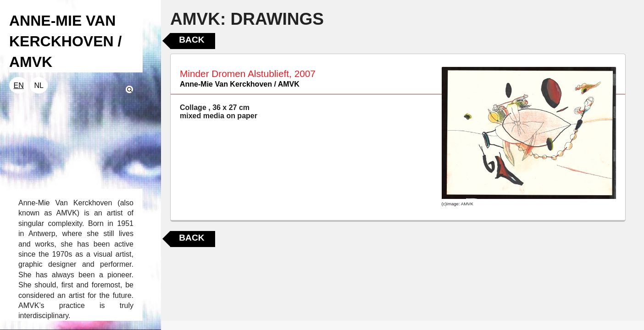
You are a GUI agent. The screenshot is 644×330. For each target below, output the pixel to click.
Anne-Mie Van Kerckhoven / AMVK (240, 84)
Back (192, 40)
